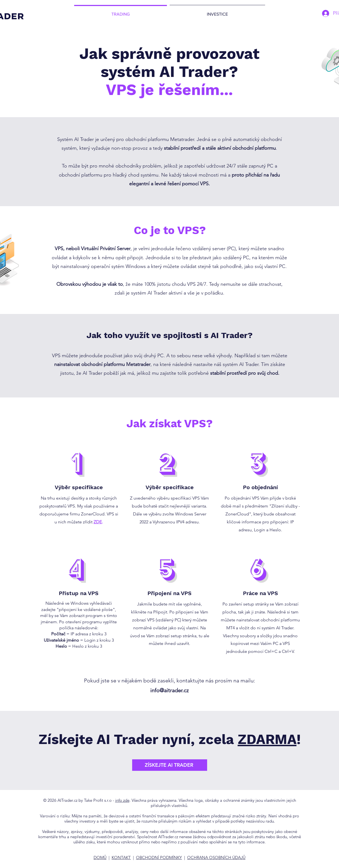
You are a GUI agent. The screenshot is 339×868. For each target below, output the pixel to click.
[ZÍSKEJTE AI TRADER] (170, 765)
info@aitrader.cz (170, 690)
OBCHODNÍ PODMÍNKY (159, 857)
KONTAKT (121, 857)
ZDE (98, 522)
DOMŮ (100, 857)
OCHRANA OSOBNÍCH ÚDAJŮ (216, 857)
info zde (122, 800)
